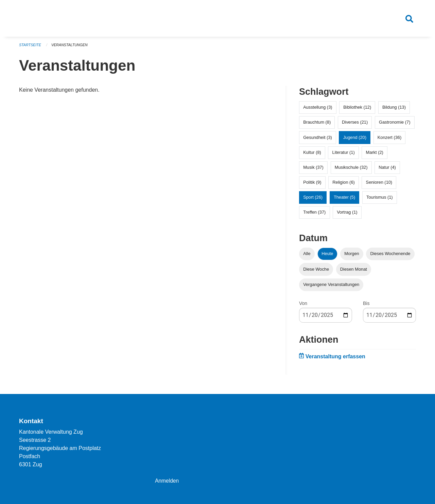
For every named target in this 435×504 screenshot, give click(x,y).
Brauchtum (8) (317, 125)
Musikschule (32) (351, 170)
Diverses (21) (355, 125)
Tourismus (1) (380, 200)
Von (303, 306)
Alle (307, 256)
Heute (327, 256)
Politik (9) (312, 185)
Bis (366, 306)
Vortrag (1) (347, 215)
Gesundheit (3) (318, 140)
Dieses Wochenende (390, 256)
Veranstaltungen (71, 48)
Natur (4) (387, 170)
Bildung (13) (394, 110)
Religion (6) (343, 185)
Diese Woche (316, 272)
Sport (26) (313, 200)
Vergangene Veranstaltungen (331, 287)
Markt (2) (375, 155)
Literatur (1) (344, 155)
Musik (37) (313, 170)
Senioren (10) (379, 185)
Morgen (352, 256)
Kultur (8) (312, 155)
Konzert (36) (389, 140)
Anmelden (167, 481)
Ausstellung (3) (318, 110)
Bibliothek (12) (357, 110)
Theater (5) (344, 200)
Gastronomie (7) (395, 125)
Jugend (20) (355, 140)
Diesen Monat (354, 272)
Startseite (30, 48)
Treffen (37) (314, 215)
